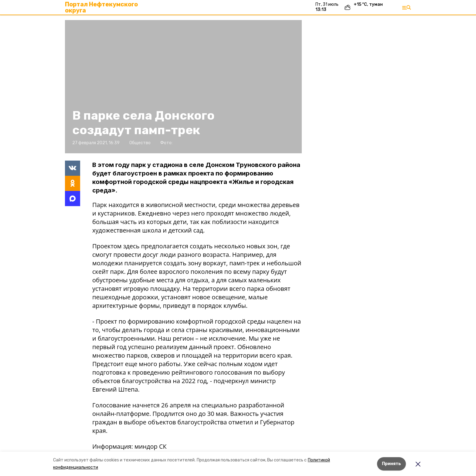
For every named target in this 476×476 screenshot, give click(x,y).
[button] (183, 87)
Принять (391, 464)
